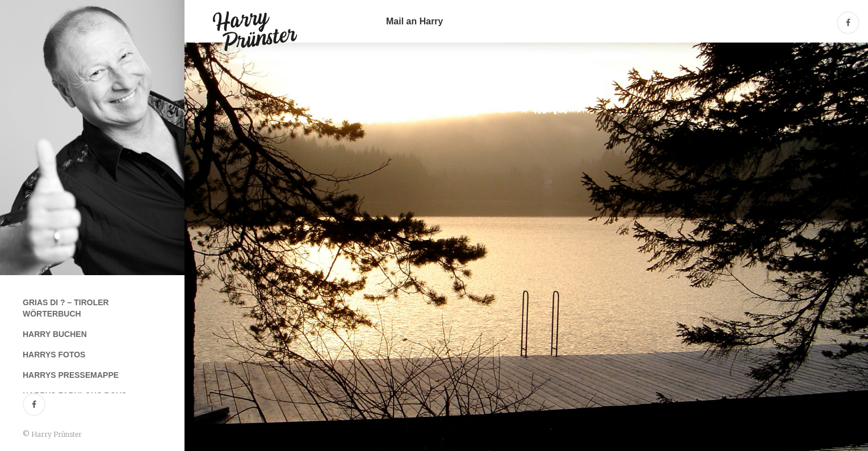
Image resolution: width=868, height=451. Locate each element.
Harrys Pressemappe (71, 375)
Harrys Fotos (54, 355)
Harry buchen (55, 334)
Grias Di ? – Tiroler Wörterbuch (66, 308)
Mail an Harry (414, 21)
